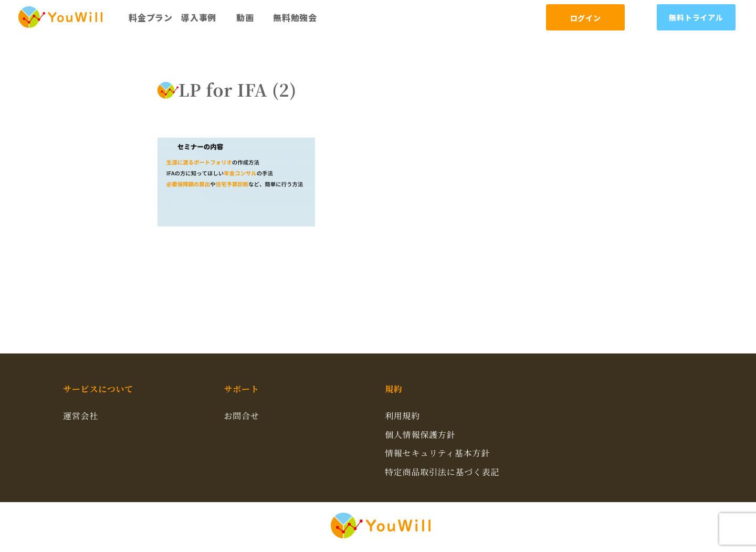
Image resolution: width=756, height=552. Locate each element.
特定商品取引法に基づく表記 (442, 472)
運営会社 (81, 416)
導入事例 (199, 17)
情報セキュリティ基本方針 (437, 453)
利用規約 (402, 416)
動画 (245, 17)
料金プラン (151, 17)
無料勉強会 (295, 17)
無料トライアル (696, 17)
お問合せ (242, 416)
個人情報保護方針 (420, 435)
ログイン (586, 18)
